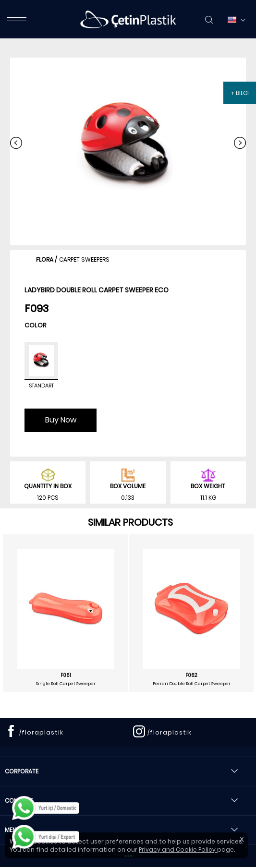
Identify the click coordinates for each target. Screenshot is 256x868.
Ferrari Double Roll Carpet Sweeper (192, 684)
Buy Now (61, 420)
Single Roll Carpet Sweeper (66, 684)
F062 (191, 675)
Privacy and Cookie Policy (178, 850)
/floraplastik (41, 732)
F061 (66, 675)
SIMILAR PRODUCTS (130, 522)
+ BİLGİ (240, 93)
